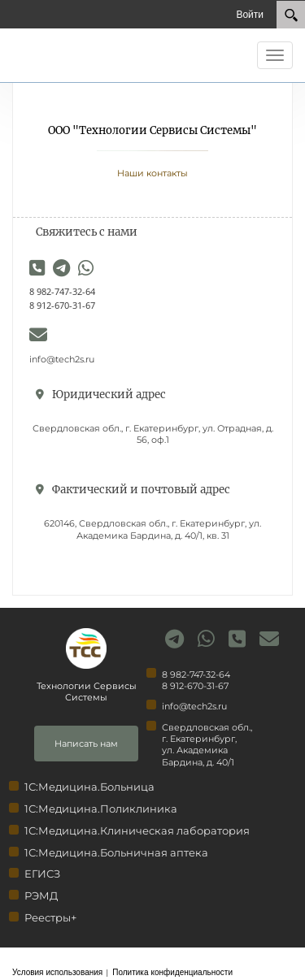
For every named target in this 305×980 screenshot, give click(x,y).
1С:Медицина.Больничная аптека (116, 852)
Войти (250, 14)
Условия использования (57, 972)
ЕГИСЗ (42, 874)
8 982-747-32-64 (62, 291)
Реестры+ (50, 917)
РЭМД (41, 895)
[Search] (291, 15)
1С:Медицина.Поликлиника (101, 809)
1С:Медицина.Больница (89, 787)
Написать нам (86, 744)
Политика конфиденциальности (172, 972)
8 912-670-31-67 (62, 305)
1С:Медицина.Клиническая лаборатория (137, 830)
